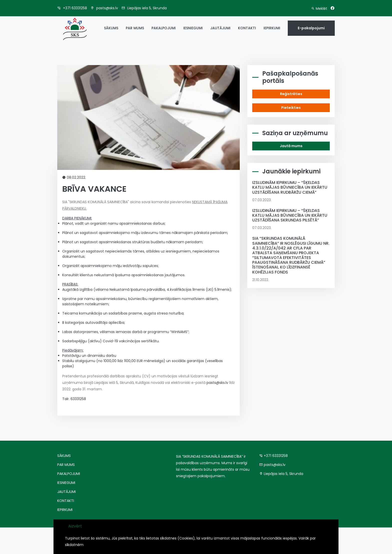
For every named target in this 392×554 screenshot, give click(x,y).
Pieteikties (291, 108)
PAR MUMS (135, 28)
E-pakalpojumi (311, 28)
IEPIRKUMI (272, 28)
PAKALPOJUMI (164, 28)
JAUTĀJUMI (220, 28)
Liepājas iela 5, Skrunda (144, 8)
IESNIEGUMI (193, 28)
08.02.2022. (74, 177)
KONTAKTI (247, 28)
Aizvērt (75, 526)
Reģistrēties (291, 94)
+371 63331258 (72, 8)
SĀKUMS (111, 28)
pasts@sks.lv (104, 8)
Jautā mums (291, 146)
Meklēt (319, 9)
